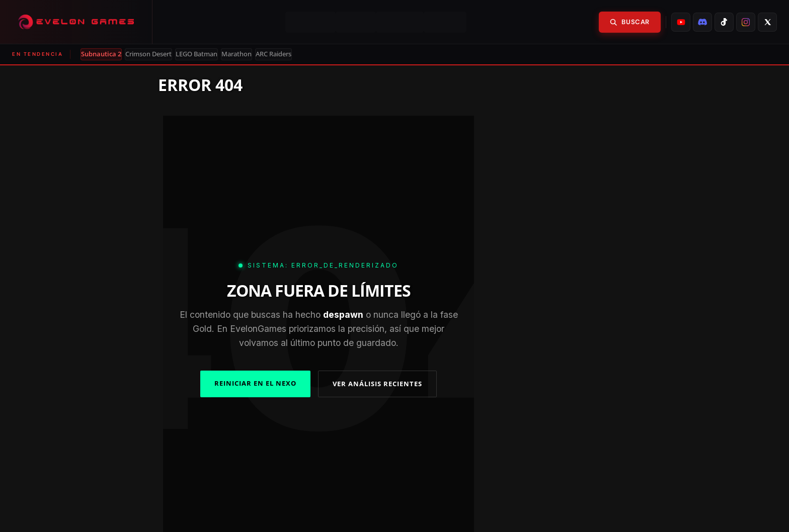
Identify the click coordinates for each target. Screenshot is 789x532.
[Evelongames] (76, 22)
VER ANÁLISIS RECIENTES (377, 384)
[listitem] (681, 22)
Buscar (630, 22)
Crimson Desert (148, 54)
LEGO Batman (196, 54)
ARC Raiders (273, 54)
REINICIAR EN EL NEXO (255, 383)
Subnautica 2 (101, 54)
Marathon (236, 54)
